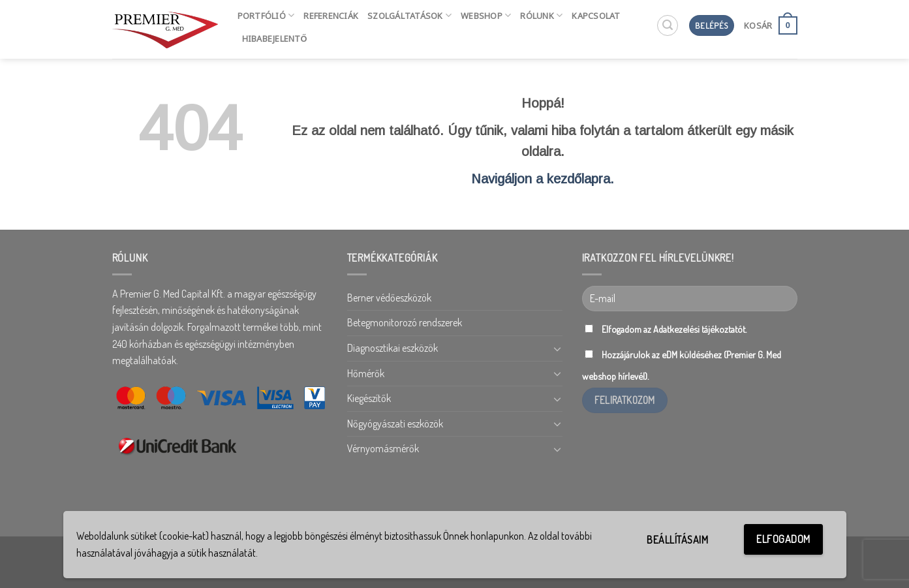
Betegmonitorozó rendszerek (405, 322)
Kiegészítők (369, 398)
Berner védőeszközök (389, 298)
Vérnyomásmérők (383, 448)
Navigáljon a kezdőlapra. (543, 179)
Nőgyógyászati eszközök (395, 424)
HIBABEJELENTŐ (275, 39)
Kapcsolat (596, 16)
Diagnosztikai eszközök (393, 348)
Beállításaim (677, 540)
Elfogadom (783, 539)
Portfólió (266, 15)
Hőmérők (366, 373)
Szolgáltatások (409, 15)
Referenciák (331, 16)
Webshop (486, 15)
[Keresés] (668, 25)
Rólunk (541, 15)
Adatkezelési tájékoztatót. (700, 329)
